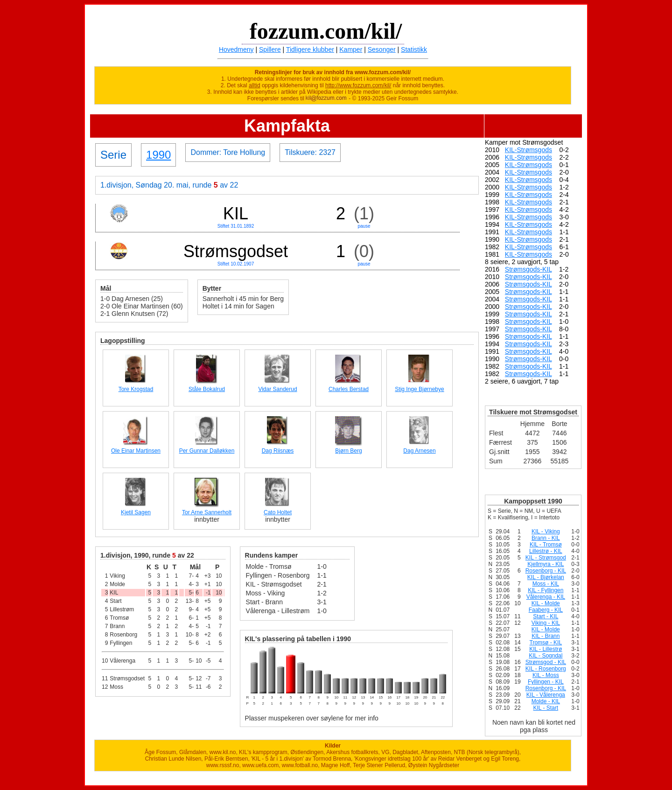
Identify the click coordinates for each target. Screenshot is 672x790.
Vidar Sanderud (277, 389)
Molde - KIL (546, 701)
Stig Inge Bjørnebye (419, 389)
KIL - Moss (546, 675)
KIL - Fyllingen (546, 590)
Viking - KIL (546, 623)
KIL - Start (546, 708)
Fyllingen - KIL (546, 682)
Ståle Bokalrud (207, 389)
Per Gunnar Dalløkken (207, 451)
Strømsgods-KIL (528, 269)
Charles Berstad (349, 389)
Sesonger (382, 49)
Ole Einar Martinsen (136, 451)
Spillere (270, 49)
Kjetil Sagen (136, 512)
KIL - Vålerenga (546, 695)
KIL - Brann (546, 636)
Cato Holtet (278, 512)
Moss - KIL (546, 584)
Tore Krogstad (136, 389)
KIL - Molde (546, 603)
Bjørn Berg (348, 451)
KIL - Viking (546, 531)
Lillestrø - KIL (546, 551)
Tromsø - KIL (546, 643)
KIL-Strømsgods (528, 150)
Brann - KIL (546, 538)
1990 (158, 155)
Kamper (351, 49)
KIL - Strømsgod (546, 558)
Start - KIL (546, 616)
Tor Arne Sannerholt (207, 512)
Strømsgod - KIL (546, 662)
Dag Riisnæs (278, 451)
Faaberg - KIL (546, 610)
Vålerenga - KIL (546, 597)
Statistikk (414, 49)
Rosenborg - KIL (546, 571)
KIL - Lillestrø (546, 649)
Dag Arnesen (419, 451)
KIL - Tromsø (546, 545)
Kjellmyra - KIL (546, 564)
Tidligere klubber (310, 49)
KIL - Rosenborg (546, 669)
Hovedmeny (236, 49)
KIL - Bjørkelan (546, 577)
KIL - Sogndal (546, 656)
